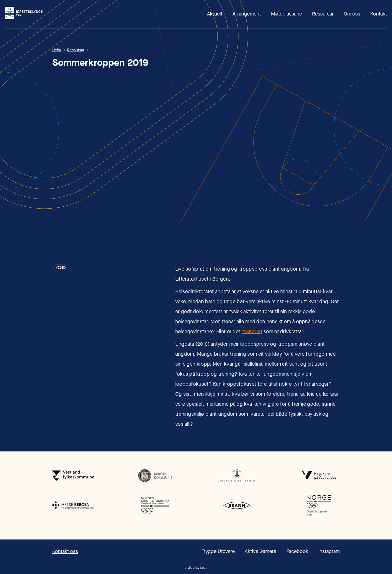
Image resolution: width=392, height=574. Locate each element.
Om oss (352, 14)
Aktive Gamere (260, 551)
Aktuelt (215, 14)
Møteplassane (286, 14)
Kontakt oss (65, 551)
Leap (204, 568)
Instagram (329, 551)
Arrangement (247, 14)
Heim (57, 50)
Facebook (297, 551)
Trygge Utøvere (218, 551)
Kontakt (379, 14)
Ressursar (323, 14)
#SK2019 (252, 332)
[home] (24, 13)
